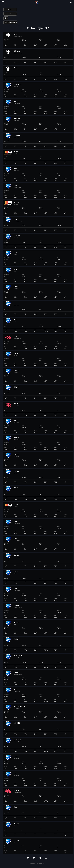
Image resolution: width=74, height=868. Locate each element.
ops (15, 303)
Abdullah (17, 236)
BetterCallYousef (20, 706)
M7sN (16, 404)
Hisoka (16, 101)
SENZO (16, 790)
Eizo (15, 807)
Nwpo (16, 152)
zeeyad (16, 471)
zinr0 (15, 538)
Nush (15, 169)
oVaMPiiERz (18, 85)
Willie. (16, 269)
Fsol (15, 589)
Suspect (17, 135)
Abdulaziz (17, 740)
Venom (16, 606)
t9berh (16, 370)
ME (6, 18)
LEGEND (17, 723)
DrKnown (17, 118)
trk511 (16, 34)
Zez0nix (16, 639)
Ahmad (16, 202)
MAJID (16, 454)
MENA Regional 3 (11, 22)
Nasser (16, 824)
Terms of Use (40, 864)
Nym (15, 690)
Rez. (15, 774)
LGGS (16, 757)
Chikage (16, 622)
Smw (15, 337)
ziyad (16, 572)
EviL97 (16, 387)
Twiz (15, 185)
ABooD (16, 673)
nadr (15, 219)
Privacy (32, 864)
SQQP (16, 521)
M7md (16, 488)
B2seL (16, 421)
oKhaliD (16, 505)
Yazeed (16, 253)
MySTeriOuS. (18, 656)
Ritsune (16, 555)
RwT (15, 320)
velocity (17, 286)
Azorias (16, 841)
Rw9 (15, 68)
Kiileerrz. (17, 51)
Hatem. (16, 437)
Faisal (16, 353)
